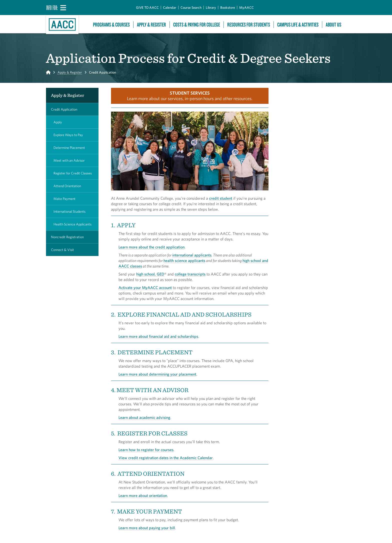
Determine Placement (69, 148)
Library (211, 8)
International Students (69, 211)
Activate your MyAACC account (145, 288)
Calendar (170, 8)
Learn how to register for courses (146, 450)
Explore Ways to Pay (68, 135)
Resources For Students (249, 25)
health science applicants (184, 260)
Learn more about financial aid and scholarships (158, 336)
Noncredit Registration (67, 237)
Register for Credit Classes (73, 173)
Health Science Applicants (72, 224)
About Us (333, 25)
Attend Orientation (67, 186)
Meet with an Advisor (69, 160)
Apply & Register (151, 25)
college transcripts (190, 274)
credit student (221, 198)
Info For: (52, 8)
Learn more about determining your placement (157, 374)
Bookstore (228, 8)
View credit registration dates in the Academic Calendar (166, 458)
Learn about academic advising (144, 417)
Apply (58, 122)
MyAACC (246, 8)
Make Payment (64, 199)
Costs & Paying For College (197, 25)
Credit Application (64, 109)
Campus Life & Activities (298, 25)
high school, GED (150, 274)
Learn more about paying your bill (147, 528)
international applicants (192, 255)
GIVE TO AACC (147, 8)
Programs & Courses (111, 25)
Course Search (191, 8)
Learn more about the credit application (151, 247)
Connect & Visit (62, 250)
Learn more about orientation (143, 495)
